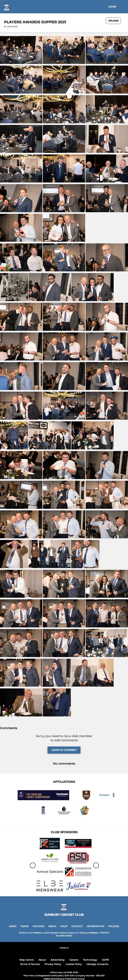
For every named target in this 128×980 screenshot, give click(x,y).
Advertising (57, 960)
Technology (90, 960)
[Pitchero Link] (64, 952)
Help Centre (26, 960)
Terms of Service (30, 964)
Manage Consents (97, 964)
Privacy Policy (53, 964)
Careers (74, 960)
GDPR (105, 960)
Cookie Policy (74, 964)
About (42, 960)
